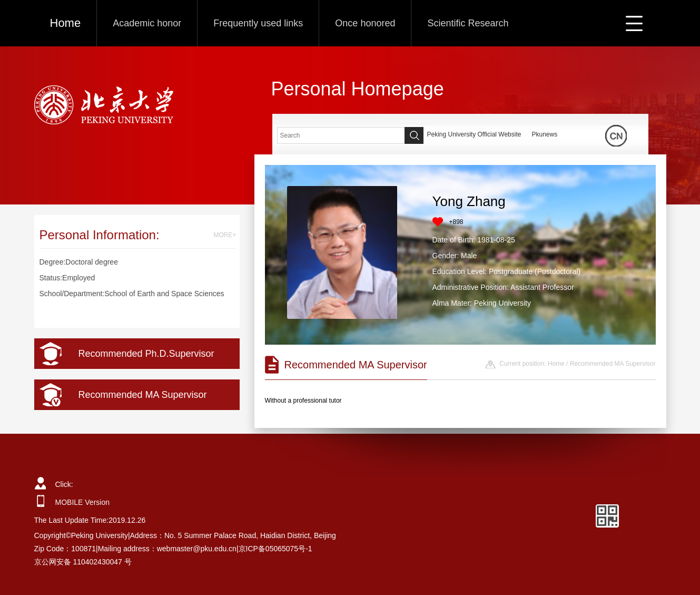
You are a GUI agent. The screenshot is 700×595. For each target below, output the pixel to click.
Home (66, 23)
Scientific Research (468, 23)
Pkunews (544, 134)
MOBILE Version (83, 502)
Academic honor (147, 23)
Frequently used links (258, 23)
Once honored (365, 23)
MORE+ (225, 235)
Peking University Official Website (474, 134)
